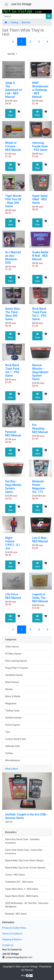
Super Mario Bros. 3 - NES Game (22, 889)
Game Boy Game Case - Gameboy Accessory (22, 841)
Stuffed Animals (13, 718)
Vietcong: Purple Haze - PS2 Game (40, 146)
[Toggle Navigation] (6, 4)
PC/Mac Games (13, 654)
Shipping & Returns (12, 939)
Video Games (12, 647)
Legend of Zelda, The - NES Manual (40, 598)
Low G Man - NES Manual (40, 540)
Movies (9, 689)
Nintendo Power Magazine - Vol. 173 (39, 487)
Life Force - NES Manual (13, 596)
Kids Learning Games (16, 661)
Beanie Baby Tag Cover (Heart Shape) (24, 860)
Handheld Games (14, 675)
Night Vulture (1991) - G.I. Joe (13, 543)
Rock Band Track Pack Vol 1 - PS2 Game (12, 370)
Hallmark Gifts (13, 746)
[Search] (24, 16)
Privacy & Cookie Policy (14, 928)
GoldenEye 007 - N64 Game (19, 882)
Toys (8, 732)
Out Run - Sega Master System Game (13, 487)
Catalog (14, 22)
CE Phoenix (27, 970)
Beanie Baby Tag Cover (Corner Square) (25, 868)
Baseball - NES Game (16, 914)
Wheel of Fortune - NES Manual (13, 146)
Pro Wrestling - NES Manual (40, 429)
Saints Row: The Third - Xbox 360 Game (13, 314)
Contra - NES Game (15, 875)
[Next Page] (48, 42)
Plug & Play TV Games (17, 668)
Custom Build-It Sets (16, 739)
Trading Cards (12, 711)
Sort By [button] (11, 54)
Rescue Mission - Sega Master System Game (40, 372)
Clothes (9, 753)
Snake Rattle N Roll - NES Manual (40, 256)
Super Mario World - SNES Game (22, 896)
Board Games (12, 682)
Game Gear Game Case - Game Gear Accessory (24, 852)
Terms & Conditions (12, 934)
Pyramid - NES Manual (13, 434)
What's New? (12, 769)
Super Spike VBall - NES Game (40, 199)
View (10, 113)
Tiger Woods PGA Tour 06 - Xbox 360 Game (13, 201)
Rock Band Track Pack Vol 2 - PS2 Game (39, 314)
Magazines (11, 703)
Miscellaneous (13, 760)
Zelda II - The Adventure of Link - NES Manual (13, 90)
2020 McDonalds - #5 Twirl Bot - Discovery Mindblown (27, 905)
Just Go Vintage (21, 4)
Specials (26, 22)
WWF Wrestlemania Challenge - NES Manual (40, 90)
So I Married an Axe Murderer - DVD (13, 257)
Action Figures (13, 725)
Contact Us (8, 945)
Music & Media (13, 696)
